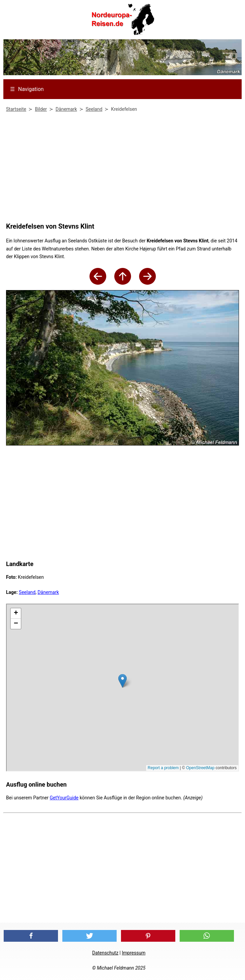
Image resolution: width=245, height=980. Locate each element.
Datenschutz (105, 953)
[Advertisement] (121, 169)
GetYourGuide (64, 798)
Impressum (134, 953)
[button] (31, 936)
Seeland (27, 592)
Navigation (27, 89)
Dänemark (48, 592)
